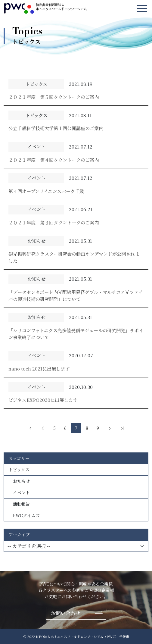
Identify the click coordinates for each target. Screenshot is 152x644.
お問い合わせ (66, 613)
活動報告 (19, 504)
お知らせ (19, 481)
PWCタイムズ (24, 515)
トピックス (19, 470)
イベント (19, 492)
